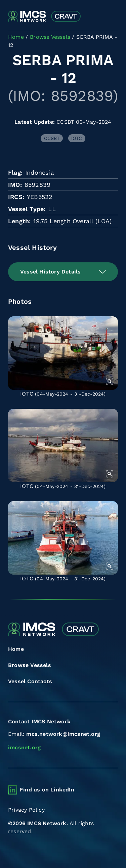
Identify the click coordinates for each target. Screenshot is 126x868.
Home (16, 649)
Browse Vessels (30, 665)
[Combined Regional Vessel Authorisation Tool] (44, 17)
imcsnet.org (24, 747)
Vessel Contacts (30, 681)
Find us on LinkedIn (47, 790)
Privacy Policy (26, 810)
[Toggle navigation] (112, 17)
